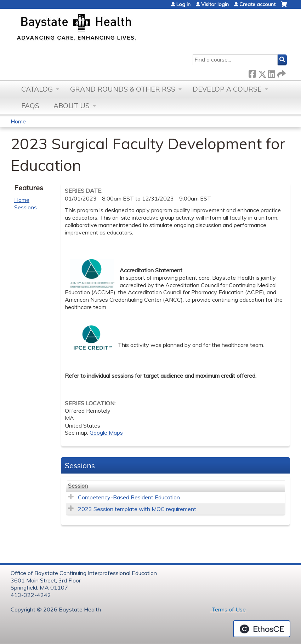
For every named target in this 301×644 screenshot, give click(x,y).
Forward (281, 73)
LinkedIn (271, 73)
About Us (72, 106)
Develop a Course (227, 89)
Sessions (25, 207)
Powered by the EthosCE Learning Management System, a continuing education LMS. (262, 629)
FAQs (30, 106)
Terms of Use (228, 609)
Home (18, 121)
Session (78, 486)
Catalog (37, 89)
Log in (183, 4)
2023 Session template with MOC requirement (137, 509)
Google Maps (106, 433)
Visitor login (215, 4)
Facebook (252, 73)
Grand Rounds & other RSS (123, 89)
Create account (257, 4)
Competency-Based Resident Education (129, 497)
